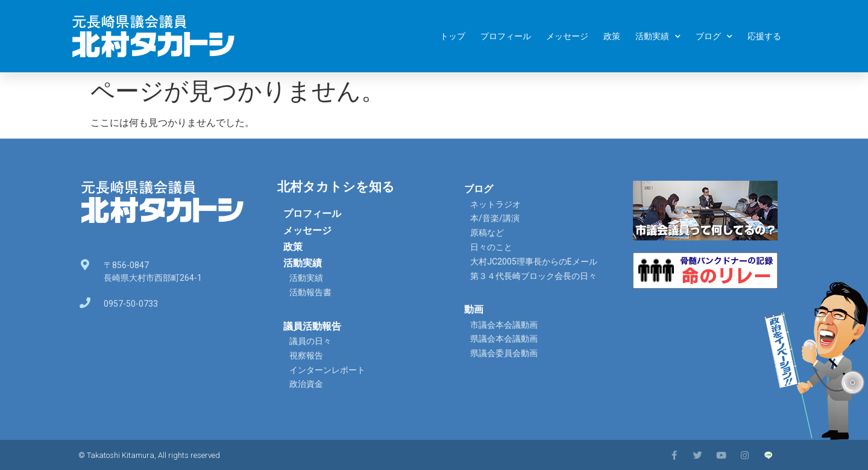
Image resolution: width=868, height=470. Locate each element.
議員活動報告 (312, 326)
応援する (764, 36)
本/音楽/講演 (495, 218)
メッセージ (567, 36)
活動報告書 (310, 292)
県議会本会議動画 (504, 339)
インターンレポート (327, 370)
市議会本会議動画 (504, 325)
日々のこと (491, 247)
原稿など (487, 233)
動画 (474, 309)
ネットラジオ (495, 204)
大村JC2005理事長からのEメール (534, 262)
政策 (612, 36)
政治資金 (306, 384)
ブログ (714, 36)
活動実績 (658, 36)
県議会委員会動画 (504, 353)
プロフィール (506, 36)
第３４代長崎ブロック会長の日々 (533, 276)
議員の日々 (310, 341)
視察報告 (306, 356)
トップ (453, 36)
